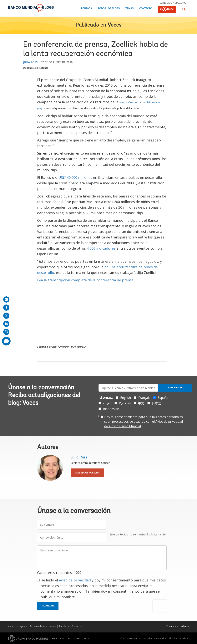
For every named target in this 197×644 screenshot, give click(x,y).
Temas (129, 9)
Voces (114, 25)
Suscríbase (175, 388)
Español (44, 68)
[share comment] (6, 341)
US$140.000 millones (76, 177)
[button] (184, 9)
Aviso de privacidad (75, 580)
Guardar (48, 606)
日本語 (156, 403)
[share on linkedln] (6, 324)
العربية (107, 403)
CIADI (86, 639)
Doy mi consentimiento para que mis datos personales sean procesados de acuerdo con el (144, 422)
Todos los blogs (109, 9)
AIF (62, 639)
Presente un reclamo (178, 626)
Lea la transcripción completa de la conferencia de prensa (85, 280)
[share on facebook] (6, 308)
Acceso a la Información (43, 626)
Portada (86, 9)
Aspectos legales (17, 626)
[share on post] (6, 316)
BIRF (54, 639)
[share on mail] (6, 299)
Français (144, 398)
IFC (69, 639)
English (126, 398)
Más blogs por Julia (87, 473)
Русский (125, 403)
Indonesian (111, 409)
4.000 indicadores (101, 248)
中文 (141, 403)
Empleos (64, 626)
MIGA (77, 639)
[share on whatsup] (6, 332)
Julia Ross (30, 62)
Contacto (146, 9)
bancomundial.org (173, 3)
